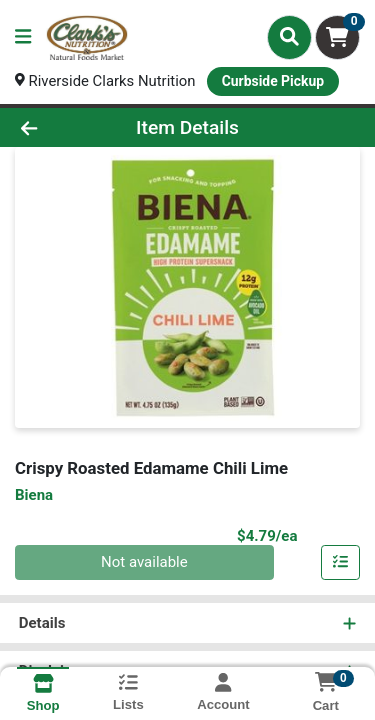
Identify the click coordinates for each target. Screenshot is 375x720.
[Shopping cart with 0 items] (337, 37)
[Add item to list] (341, 563)
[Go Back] (58, 127)
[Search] (289, 37)
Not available (144, 563)
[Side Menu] (23, 37)
